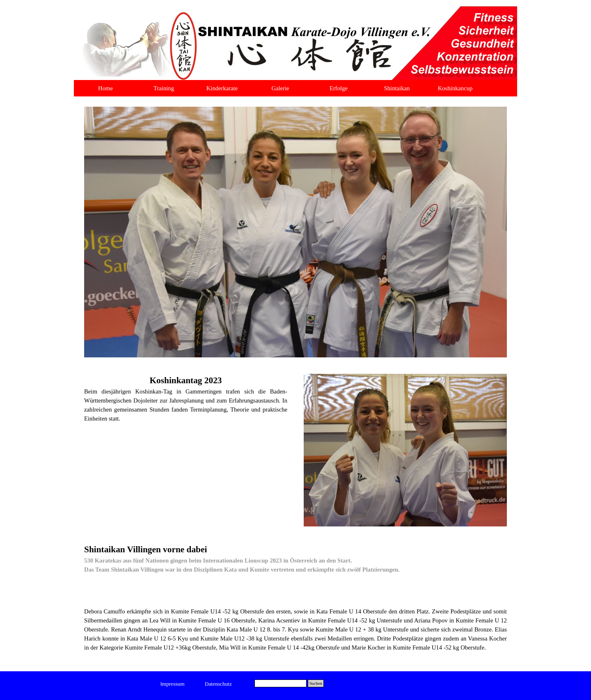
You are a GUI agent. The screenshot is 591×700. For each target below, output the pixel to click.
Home (105, 88)
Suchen (316, 683)
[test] (173, 684)
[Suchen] (281, 683)
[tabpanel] (186, 398)
